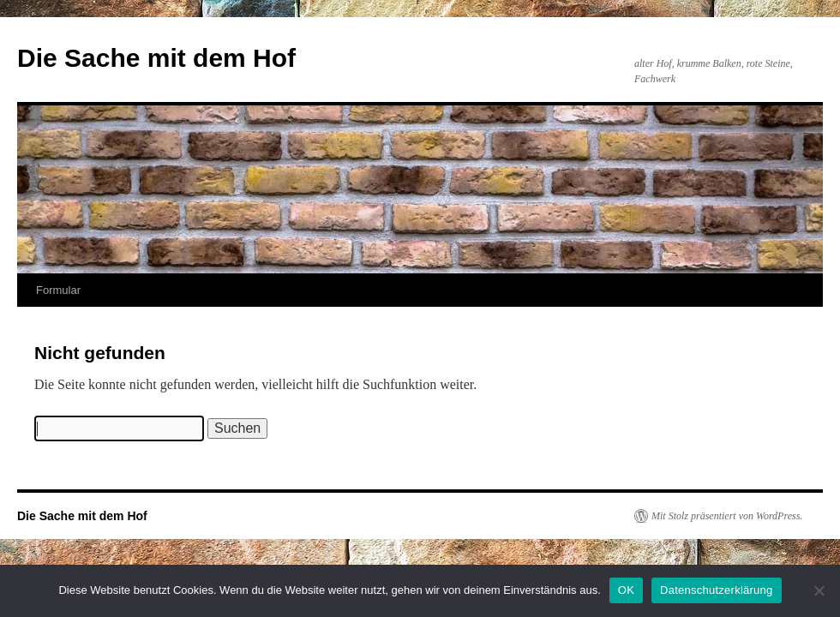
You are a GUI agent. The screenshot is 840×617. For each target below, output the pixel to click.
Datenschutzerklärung (716, 590)
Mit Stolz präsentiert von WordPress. (727, 516)
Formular (58, 290)
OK (626, 590)
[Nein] (819, 590)
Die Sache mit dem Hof (156, 58)
